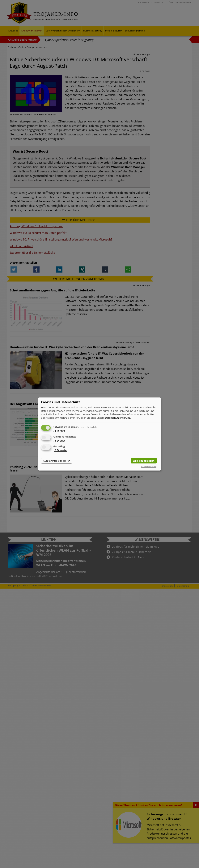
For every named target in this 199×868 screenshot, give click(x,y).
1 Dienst (59, 431)
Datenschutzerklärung (118, 418)
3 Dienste (60, 450)
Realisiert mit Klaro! (149, 467)
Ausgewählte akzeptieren (57, 461)
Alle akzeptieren (144, 461)
